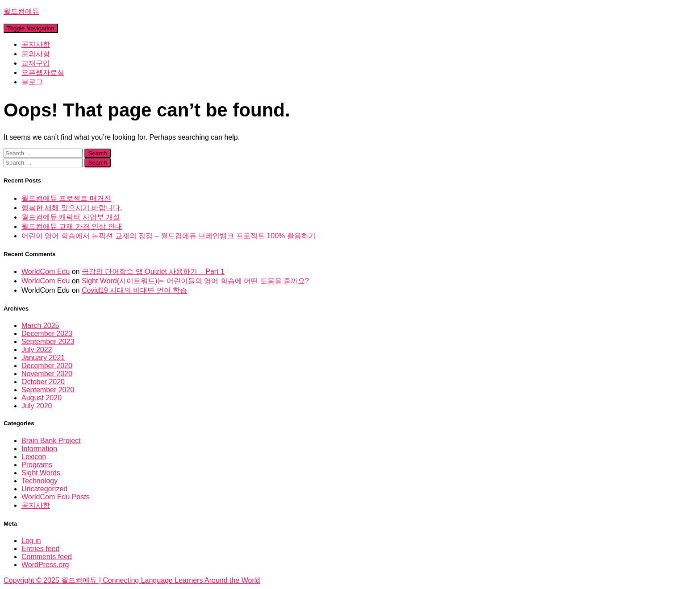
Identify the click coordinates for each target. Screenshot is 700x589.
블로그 (32, 82)
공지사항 (36, 44)
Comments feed (47, 557)
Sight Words (41, 473)
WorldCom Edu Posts (56, 497)
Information (39, 449)
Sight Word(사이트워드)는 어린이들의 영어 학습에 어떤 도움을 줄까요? (195, 281)
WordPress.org (45, 565)
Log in (31, 541)
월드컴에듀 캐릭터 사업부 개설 (71, 217)
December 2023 (47, 334)
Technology (40, 481)
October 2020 (43, 382)
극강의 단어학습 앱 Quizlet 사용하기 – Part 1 (153, 272)
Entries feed (40, 549)
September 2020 (48, 390)
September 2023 (48, 342)
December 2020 (47, 366)
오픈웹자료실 (43, 73)
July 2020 (37, 406)
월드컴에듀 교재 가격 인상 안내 (72, 226)
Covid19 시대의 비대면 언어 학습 (134, 290)
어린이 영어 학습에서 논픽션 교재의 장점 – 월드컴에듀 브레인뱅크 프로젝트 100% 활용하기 (169, 236)
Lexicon (34, 457)
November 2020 (47, 374)
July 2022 (37, 350)
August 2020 (42, 398)
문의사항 (36, 54)
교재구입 (36, 63)
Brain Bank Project (51, 441)
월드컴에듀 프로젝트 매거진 (66, 198)
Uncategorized (44, 489)
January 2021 (43, 358)
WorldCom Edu (46, 272)
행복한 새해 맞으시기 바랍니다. (72, 208)
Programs (37, 465)
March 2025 (40, 326)
